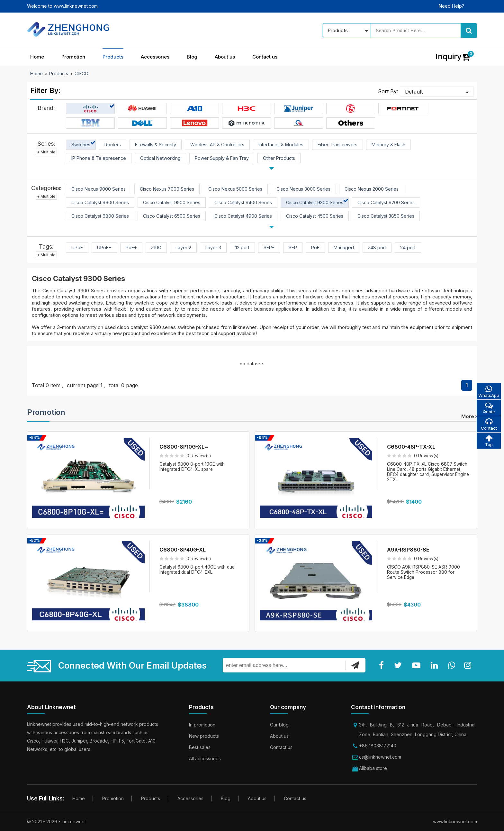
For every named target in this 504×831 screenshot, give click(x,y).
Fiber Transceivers (337, 145)
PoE (315, 247)
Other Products (279, 158)
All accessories (205, 758)
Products (113, 57)
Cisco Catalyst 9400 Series (243, 202)
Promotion (73, 57)
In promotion (202, 725)
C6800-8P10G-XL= (184, 447)
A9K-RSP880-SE (408, 550)
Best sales (200, 747)
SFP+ (269, 247)
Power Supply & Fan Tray (222, 158)
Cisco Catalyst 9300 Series (315, 202)
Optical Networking (160, 158)
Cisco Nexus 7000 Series (167, 189)
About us (225, 57)
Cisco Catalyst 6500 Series (172, 216)
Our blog (279, 725)
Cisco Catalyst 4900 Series (243, 216)
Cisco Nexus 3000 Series (303, 189)
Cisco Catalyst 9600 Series (100, 202)
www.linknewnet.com (455, 822)
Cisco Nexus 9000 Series (99, 189)
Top (488, 442)
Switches (81, 145)
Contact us (265, 57)
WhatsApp (488, 392)
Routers (113, 145)
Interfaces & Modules (281, 145)
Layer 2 (183, 247)
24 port (408, 247)
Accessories (155, 57)
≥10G (156, 247)
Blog (192, 57)
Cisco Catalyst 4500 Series (315, 216)
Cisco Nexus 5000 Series (235, 189)
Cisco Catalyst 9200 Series (386, 202)
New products (204, 736)
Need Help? (451, 6)
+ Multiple (46, 152)
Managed (344, 247)
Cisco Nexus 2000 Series (372, 189)
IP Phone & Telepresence (99, 158)
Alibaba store (373, 768)
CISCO (81, 73)
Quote (488, 408)
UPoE (77, 247)
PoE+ (131, 247)
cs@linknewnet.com (380, 757)
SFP (293, 247)
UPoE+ (104, 247)
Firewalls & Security (156, 145)
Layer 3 (213, 247)
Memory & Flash (388, 145)
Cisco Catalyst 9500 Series (172, 202)
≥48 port (377, 247)
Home (37, 57)
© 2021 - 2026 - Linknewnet (56, 822)
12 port (242, 247)
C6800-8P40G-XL (183, 550)
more (469, 416)
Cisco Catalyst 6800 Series (100, 216)
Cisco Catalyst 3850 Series (386, 216)
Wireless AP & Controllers (217, 145)
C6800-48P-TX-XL (411, 447)
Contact (488, 425)
